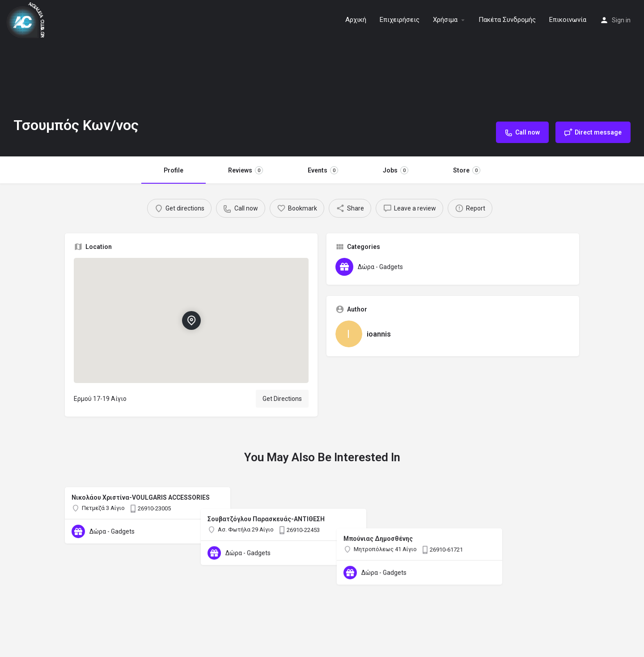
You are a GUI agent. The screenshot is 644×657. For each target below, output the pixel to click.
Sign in (621, 20)
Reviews (246, 170)
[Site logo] (27, 19)
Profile (174, 170)
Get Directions (282, 399)
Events (323, 170)
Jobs (396, 170)
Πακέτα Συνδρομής (507, 20)
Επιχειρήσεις (400, 20)
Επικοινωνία (568, 20)
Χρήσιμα (445, 20)
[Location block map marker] (191, 320)
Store (467, 170)
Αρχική (356, 20)
